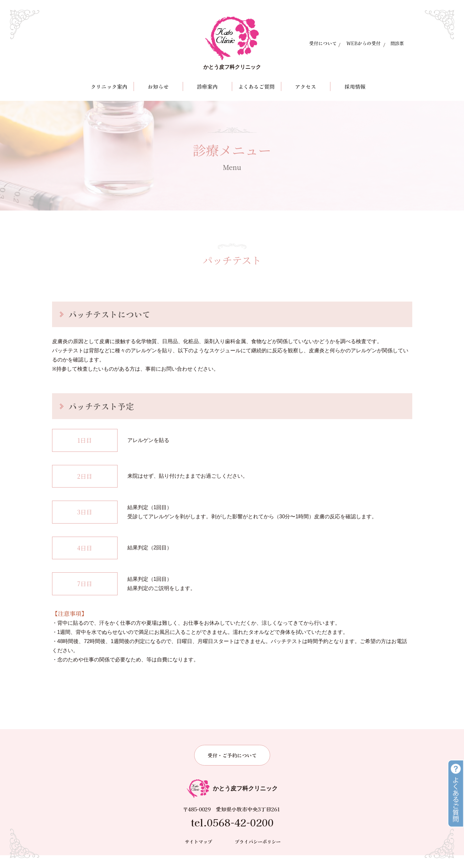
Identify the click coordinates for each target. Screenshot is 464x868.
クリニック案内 (109, 86)
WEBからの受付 (363, 43)
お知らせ (158, 86)
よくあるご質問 (256, 86)
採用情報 (355, 86)
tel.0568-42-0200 (232, 835)
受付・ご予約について (232, 768)
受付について (323, 43)
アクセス (306, 86)
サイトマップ (198, 854)
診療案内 (207, 86)
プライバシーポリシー (258, 854)
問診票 (397, 43)
